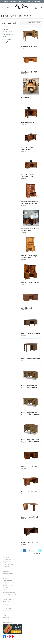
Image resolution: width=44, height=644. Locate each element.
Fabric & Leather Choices (9, 592)
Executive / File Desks (9, 32)
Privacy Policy (6, 620)
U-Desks (5, 29)
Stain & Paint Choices (8, 590)
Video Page (5, 597)
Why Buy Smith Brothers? (9, 585)
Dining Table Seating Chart (9, 595)
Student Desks (7, 39)
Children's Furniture (8, 574)
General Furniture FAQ (8, 599)
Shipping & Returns (7, 622)
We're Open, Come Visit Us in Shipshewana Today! (22, 2)
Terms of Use (6, 618)
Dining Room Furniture (8, 560)
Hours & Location (7, 608)
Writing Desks (7, 42)
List (33, 23)
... (33, 550)
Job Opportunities (7, 611)
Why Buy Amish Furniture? (9, 583)
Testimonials (6, 602)
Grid (38, 23)
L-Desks (5, 27)
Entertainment (6, 571)
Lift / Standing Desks (9, 34)
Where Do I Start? (7, 588)
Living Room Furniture (8, 562)
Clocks (4, 576)
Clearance (5, 578)
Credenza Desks (8, 37)
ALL (40, 550)
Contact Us (5, 613)
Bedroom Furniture (8, 567)
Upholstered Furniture (8, 564)
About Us (5, 606)
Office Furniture (7, 569)
